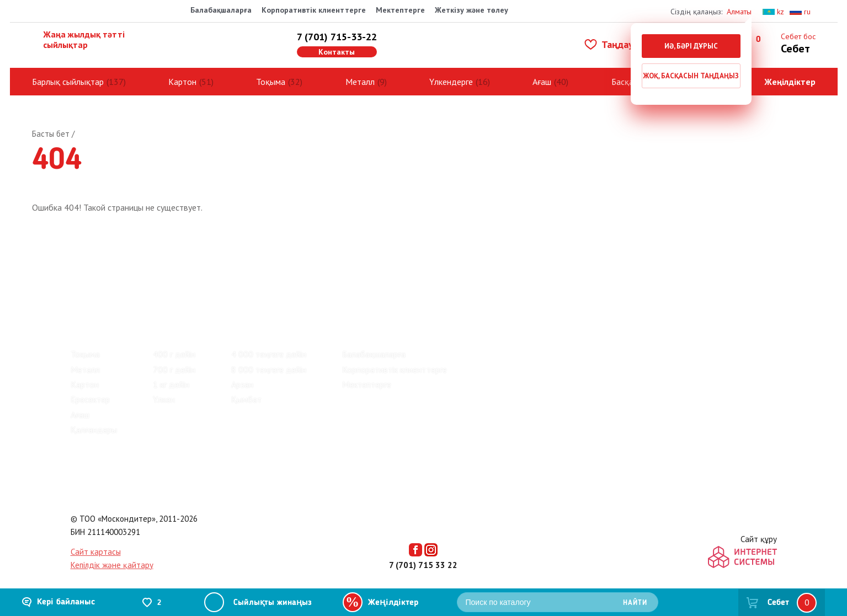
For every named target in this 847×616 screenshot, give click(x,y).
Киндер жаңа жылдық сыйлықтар (230, 307)
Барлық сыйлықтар (68, 82)
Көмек (260, 270)
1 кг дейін (171, 384)
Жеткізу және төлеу (472, 10)
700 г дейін (174, 369)
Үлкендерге (451, 82)
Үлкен (164, 399)
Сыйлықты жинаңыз (273, 603)
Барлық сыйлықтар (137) (117, 307)
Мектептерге (400, 10)
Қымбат (246, 399)
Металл (360, 82)
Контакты (337, 52)
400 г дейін (174, 354)
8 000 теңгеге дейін (269, 369)
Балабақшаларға (221, 10)
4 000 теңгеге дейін (269, 354)
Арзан (242, 384)
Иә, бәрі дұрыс (691, 46)
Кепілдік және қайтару (112, 565)
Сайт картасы (96, 552)
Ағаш (542, 82)
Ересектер (90, 399)
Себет (778, 603)
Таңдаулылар (622, 44)
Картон (182, 82)
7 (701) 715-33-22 (337, 37)
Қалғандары (94, 430)
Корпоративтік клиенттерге (314, 10)
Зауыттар (147, 270)
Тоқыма (271, 82)
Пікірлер (89, 270)
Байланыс (207, 270)
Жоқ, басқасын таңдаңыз (691, 76)
